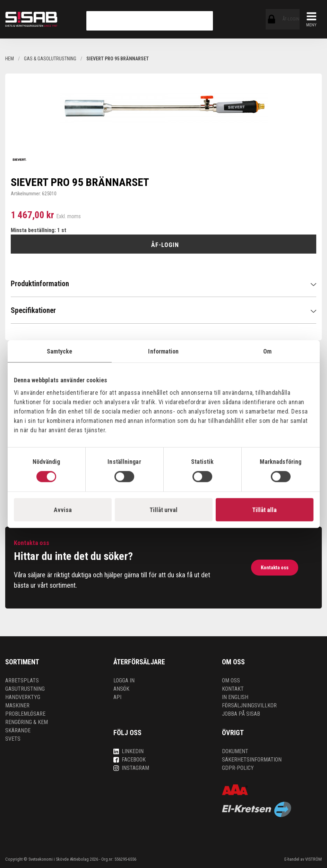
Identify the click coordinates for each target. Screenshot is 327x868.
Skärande (18, 730)
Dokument (235, 751)
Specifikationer (33, 310)
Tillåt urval (163, 509)
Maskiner (17, 705)
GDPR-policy (238, 768)
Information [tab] (163, 351)
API (117, 697)
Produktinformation (40, 284)
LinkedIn (128, 751)
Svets (13, 739)
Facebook (130, 760)
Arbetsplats (22, 680)
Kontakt (233, 689)
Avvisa (63, 509)
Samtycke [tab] (60, 351)
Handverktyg (23, 697)
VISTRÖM (313, 859)
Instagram (131, 768)
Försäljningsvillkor (249, 705)
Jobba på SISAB (241, 714)
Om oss (231, 680)
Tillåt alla (264, 509)
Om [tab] (267, 351)
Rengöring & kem (27, 722)
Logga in (124, 680)
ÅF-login (272, 19)
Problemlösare (25, 714)
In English (235, 697)
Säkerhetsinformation (252, 760)
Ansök (121, 689)
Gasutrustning (25, 689)
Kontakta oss (274, 568)
